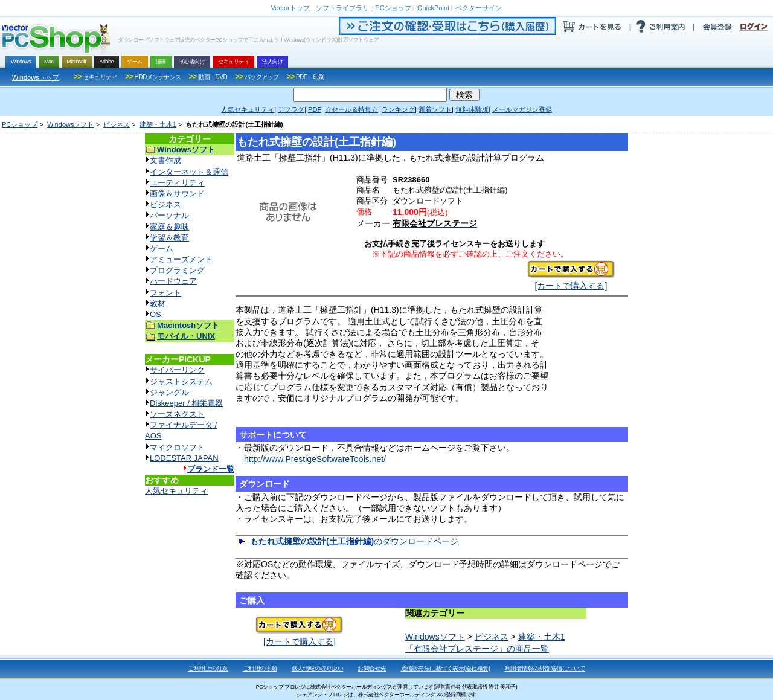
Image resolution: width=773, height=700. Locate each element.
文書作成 (165, 160)
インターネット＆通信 (189, 172)
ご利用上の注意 (208, 668)
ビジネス (117, 124)
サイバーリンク (177, 370)
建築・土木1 (158, 124)
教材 (158, 303)
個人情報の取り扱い (318, 668)
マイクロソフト (177, 447)
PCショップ (20, 124)
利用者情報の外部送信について (545, 668)
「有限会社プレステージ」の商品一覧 (477, 649)
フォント (165, 293)
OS (156, 314)
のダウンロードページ (354, 541)
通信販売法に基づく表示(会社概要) (446, 668)
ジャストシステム (181, 381)
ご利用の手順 (260, 668)
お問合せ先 (372, 668)
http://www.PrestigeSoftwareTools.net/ (315, 459)
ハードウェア (173, 281)
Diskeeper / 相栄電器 (186, 403)
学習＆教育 (169, 238)
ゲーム (162, 249)
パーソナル (169, 215)
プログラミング (177, 270)
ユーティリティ (177, 183)
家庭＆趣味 (169, 227)
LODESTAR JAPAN (184, 458)
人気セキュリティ (176, 491)
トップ (290, 8)
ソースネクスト (177, 414)
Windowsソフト (71, 124)
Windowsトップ (36, 77)
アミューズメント (181, 259)
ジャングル (169, 392)
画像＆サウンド (177, 194)
